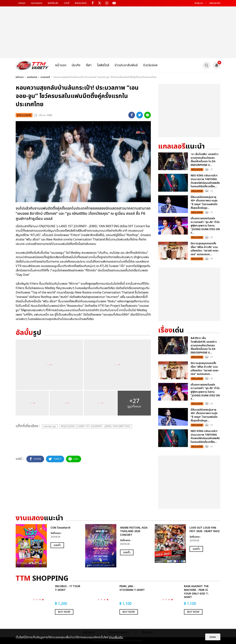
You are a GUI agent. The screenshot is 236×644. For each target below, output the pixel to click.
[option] (49, 546)
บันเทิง (76, 65)
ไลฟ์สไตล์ (103, 65)
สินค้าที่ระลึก (53, 3)
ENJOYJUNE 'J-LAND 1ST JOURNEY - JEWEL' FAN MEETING (96, 426)
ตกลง (213, 637)
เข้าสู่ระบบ (199, 3)
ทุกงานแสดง (37, 3)
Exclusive (150, 65)
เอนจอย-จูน (50, 426)
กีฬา (89, 65)
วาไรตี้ (67, 3)
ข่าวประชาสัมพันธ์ (126, 65)
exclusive (32, 77)
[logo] (32, 65)
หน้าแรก (22, 3)
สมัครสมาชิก (215, 3)
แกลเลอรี (45, 77)
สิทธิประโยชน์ (81, 3)
